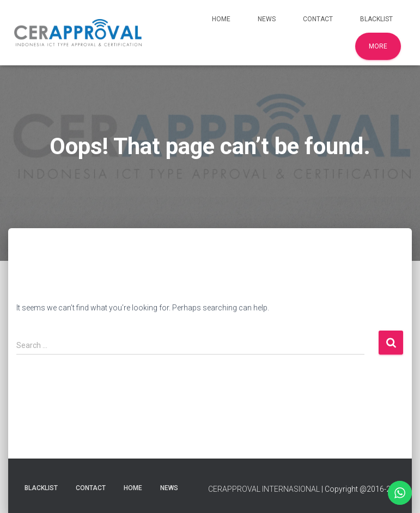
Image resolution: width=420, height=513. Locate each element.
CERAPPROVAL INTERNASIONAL (264, 489)
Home (221, 19)
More (378, 46)
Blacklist (376, 19)
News (267, 19)
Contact (318, 19)
